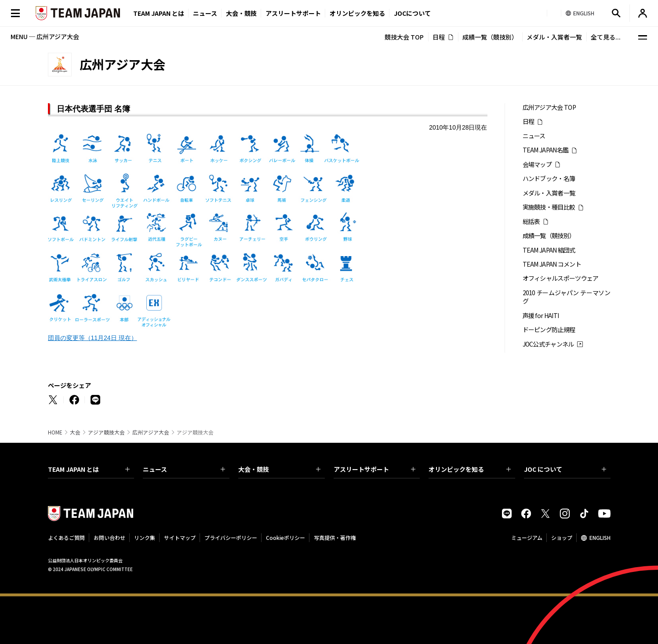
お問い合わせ (109, 537)
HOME (55, 432)
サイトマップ (180, 537)
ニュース (205, 13)
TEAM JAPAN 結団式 (549, 250)
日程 (439, 37)
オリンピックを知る (357, 13)
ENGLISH (600, 537)
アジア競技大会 (106, 432)
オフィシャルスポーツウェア (561, 278)
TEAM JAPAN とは (89, 469)
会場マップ (537, 165)
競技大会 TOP (404, 37)
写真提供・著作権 (335, 537)
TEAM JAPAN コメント (552, 264)
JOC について (565, 469)
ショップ (562, 537)
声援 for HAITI (541, 316)
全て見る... (606, 37)
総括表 (531, 222)
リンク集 (145, 537)
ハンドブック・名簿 (549, 179)
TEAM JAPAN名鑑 (546, 150)
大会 (75, 432)
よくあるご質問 (66, 537)
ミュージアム (527, 537)
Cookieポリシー (285, 537)
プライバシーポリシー (231, 537)
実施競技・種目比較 (549, 207)
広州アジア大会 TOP (549, 107)
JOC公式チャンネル (548, 344)
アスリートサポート (293, 13)
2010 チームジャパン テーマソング (567, 297)
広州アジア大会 (151, 432)
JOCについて (412, 13)
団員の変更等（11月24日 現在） (93, 338)
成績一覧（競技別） (490, 37)
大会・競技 (279, 469)
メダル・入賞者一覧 (554, 37)
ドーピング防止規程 (549, 330)
